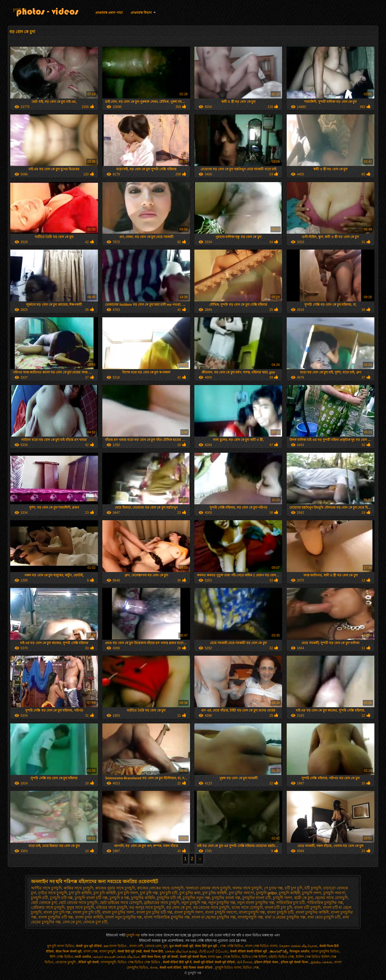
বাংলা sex (214, 957)
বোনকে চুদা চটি (95, 922)
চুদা (165, 946)
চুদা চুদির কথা (190, 893)
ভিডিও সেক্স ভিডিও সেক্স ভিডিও (139, 962)
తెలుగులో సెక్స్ (279, 951)
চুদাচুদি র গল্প (119, 898)
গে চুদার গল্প (273, 888)
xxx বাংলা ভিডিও (116, 946)
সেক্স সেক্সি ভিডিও (231, 946)
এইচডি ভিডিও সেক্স (281, 957)
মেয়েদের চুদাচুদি (66, 962)
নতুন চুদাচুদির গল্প (222, 903)
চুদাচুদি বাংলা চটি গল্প (91, 898)
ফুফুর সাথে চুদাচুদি (80, 907)
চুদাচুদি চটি (39, 898)
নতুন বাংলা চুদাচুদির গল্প (256, 903)
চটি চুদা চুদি (294, 888)
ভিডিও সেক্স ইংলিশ (254, 957)
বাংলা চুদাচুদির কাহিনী (312, 912)
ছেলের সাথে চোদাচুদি (331, 898)
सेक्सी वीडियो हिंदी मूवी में (177, 962)
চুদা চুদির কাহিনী (215, 893)
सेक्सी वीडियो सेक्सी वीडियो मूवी (249, 951)
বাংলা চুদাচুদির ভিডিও (325, 951)
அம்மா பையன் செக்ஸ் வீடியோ (116, 957)
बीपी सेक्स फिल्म (151, 957)
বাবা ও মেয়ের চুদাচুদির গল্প (285, 917)
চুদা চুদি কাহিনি (80, 893)
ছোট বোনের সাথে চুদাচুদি (78, 903)
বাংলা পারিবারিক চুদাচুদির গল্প (167, 917)
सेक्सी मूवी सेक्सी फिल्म (193, 957)
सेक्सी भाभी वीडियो (170, 968)
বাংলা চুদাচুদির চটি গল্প (56, 917)
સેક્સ (154, 968)
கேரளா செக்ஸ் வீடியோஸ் (298, 946)
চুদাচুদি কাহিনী (289, 893)
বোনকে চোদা (153, 946)
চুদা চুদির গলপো (241, 893)
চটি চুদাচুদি (313, 888)
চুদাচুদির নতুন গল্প (196, 898)
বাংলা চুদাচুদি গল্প (252, 912)
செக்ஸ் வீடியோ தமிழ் (181, 951)
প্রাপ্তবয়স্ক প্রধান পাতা (109, 13)
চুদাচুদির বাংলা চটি (257, 898)
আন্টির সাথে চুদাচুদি (46, 888)
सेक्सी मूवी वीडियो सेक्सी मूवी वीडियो (214, 962)
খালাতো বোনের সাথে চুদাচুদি (208, 888)
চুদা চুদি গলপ (128, 893)
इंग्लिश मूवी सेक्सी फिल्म (295, 962)
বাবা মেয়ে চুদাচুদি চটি (324, 917)
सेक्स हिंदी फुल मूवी (206, 946)
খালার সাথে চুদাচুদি (247, 888)
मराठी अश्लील (83, 957)
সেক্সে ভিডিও (231, 957)
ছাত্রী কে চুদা (304, 898)
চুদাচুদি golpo (266, 893)
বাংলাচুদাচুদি (108, 962)
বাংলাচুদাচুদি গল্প (250, 917)
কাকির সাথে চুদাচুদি (79, 888)
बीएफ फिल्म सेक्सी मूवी (69, 951)
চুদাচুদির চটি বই (169, 898)
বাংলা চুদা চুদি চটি (86, 912)
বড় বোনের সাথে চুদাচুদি (211, 907)
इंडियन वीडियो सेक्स (267, 962)
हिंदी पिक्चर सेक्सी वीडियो (198, 968)
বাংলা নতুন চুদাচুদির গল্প (124, 917)
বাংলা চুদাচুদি (107, 951)
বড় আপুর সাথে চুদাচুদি (147, 907)
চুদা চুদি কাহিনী (105, 893)
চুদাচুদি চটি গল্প (61, 898)
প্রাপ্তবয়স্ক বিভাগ (141, 13)
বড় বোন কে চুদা (179, 907)
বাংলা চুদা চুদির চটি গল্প (154, 912)
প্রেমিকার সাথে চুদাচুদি (48, 907)
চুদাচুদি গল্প (20, 10)
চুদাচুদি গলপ (312, 893)
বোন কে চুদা (72, 922)
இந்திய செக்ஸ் (321, 962)
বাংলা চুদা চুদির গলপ (118, 912)
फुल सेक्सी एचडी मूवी (181, 946)
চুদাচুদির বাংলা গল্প (226, 898)
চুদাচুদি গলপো (334, 893)
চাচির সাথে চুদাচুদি (53, 893)
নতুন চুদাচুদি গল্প (194, 903)
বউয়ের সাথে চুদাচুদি (112, 907)
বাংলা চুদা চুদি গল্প (57, 912)
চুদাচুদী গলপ (282, 898)
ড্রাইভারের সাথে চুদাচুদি (162, 903)
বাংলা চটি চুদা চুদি (279, 907)
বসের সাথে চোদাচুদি (247, 907)
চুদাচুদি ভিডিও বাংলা (228, 968)
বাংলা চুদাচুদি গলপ (189, 912)
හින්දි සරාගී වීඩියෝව (214, 951)
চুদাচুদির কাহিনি (143, 898)
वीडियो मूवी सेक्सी (89, 962)
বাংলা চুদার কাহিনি (89, 917)
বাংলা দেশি (136, 946)
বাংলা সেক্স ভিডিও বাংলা (261, 946)
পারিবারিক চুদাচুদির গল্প (325, 903)
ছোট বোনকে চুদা (44, 903)
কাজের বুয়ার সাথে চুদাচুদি (115, 888)
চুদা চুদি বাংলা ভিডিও (61, 946)
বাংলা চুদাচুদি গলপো (221, 912)
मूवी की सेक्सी (170, 957)
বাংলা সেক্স (90, 951)
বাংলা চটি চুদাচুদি (307, 907)
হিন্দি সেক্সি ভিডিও (61, 957)
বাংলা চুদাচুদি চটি (280, 912)
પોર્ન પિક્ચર (245, 962)
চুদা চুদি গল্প (149, 893)
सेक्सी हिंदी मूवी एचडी (130, 951)
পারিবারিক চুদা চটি (291, 903)
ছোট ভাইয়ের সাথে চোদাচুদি (121, 903)
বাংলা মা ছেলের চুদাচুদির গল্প (214, 917)
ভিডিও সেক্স (251, 968)
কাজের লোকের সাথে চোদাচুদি (160, 888)
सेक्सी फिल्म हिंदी (153, 951)
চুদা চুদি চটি (169, 893)
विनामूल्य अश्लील (299, 951)
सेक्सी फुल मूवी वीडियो (89, 946)
